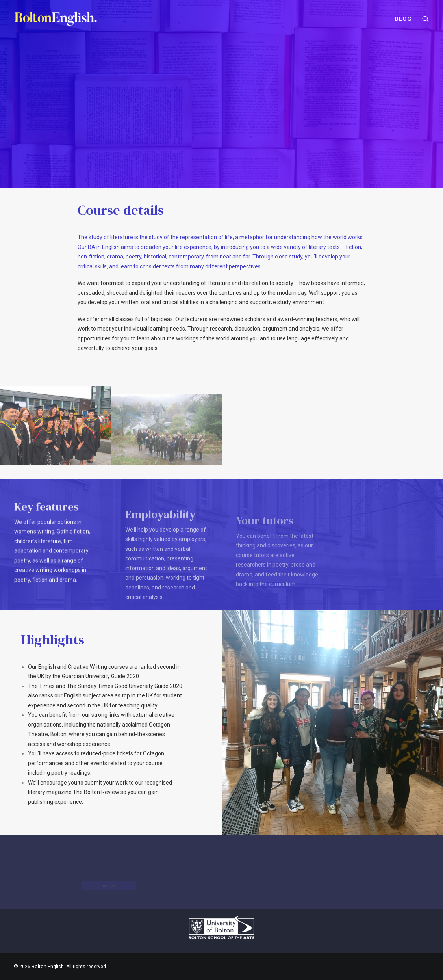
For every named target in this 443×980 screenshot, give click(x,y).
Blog (403, 19)
